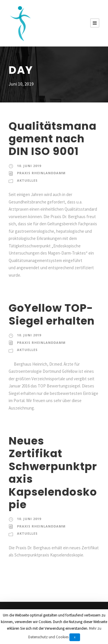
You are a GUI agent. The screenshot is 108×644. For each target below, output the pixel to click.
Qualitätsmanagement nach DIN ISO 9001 (53, 139)
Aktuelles (27, 180)
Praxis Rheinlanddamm (41, 173)
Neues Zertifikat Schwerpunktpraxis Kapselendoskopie (53, 473)
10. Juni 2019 (29, 166)
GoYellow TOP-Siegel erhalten (52, 314)
